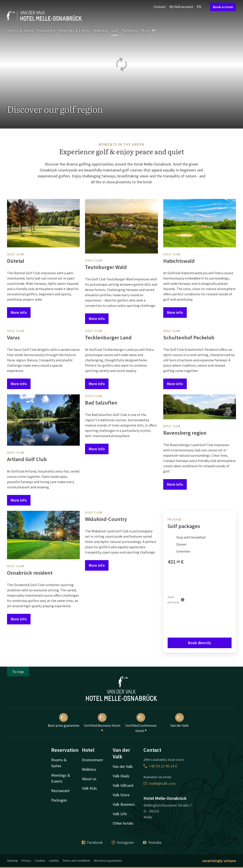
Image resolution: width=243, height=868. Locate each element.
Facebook (92, 842)
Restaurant (46, 30)
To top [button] (18, 672)
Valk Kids (89, 788)
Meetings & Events (74, 30)
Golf (115, 30)
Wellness (101, 30)
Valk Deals (121, 776)
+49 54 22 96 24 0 (160, 766)
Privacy (26, 861)
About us (89, 779)
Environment (92, 760)
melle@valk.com (160, 783)
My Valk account (181, 7)
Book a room (223, 7)
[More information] (183, 600)
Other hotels (123, 823)
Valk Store (121, 795)
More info (19, 312)
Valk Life (120, 814)
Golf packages (184, 526)
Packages (130, 30)
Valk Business (124, 804)
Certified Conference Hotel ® (141, 723)
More (148, 30)
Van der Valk (180, 720)
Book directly (200, 643)
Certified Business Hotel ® (102, 723)
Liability (54, 861)
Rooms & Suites (20, 30)
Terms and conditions (76, 861)
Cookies (40, 861)
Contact (160, 7)
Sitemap (13, 861)
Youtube (152, 842)
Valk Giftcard (123, 785)
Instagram (123, 842)
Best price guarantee (64, 720)
